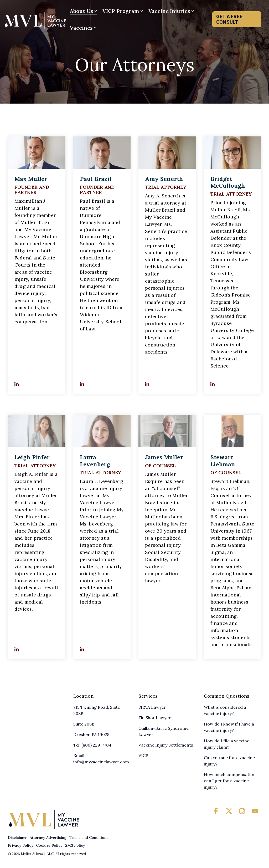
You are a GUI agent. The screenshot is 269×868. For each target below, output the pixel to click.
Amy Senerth (164, 179)
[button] (216, 812)
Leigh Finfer (32, 457)
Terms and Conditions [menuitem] (89, 838)
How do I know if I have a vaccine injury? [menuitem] (229, 727)
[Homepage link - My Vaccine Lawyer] (44, 829)
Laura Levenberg (95, 461)
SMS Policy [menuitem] (75, 845)
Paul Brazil (96, 179)
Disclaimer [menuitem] (17, 838)
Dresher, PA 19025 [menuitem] (91, 734)
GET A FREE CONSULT (229, 19)
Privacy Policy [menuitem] (21, 845)
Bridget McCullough (228, 182)
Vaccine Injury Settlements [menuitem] (166, 745)
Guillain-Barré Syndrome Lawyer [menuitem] (164, 731)
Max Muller (31, 179)
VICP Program (123, 11)
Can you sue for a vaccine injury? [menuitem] (230, 761)
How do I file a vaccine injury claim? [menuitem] (227, 744)
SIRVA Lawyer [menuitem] (152, 707)
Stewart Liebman (223, 461)
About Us (83, 11)
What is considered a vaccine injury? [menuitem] (226, 710)
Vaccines (83, 28)
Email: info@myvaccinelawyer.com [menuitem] (101, 759)
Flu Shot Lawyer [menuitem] (155, 718)
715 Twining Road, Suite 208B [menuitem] (97, 710)
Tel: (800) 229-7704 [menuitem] (92, 745)
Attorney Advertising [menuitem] (48, 838)
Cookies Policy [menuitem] (49, 845)
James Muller (164, 457)
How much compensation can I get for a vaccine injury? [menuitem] (230, 781)
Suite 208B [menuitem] (84, 724)
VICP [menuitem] (143, 755)
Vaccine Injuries (171, 11)
